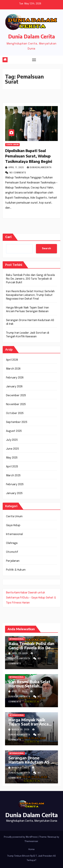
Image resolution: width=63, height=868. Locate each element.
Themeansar (31, 841)
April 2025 (12, 467)
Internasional (15, 534)
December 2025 (16, 395)
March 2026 (13, 369)
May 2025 (12, 458)
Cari (8, 237)
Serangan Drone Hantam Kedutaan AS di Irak (31, 762)
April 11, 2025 (16, 168)
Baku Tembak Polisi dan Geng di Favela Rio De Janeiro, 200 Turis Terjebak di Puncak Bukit (30, 279)
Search (46, 249)
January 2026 (14, 387)
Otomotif (12, 552)
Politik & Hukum (16, 570)
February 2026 (15, 378)
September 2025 (17, 422)
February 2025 (15, 484)
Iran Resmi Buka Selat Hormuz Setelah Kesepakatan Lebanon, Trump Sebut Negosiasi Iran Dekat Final (30, 295)
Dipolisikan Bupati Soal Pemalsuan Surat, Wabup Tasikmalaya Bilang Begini (29, 156)
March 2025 (13, 476)
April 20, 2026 (20, 654)
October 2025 (15, 413)
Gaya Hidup (13, 525)
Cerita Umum (12, 145)
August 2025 (14, 431)
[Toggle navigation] (34, 60)
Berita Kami (13, 593)
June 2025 (12, 449)
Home (32, 849)
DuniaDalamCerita (39, 168)
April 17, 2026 (20, 692)
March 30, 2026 (21, 730)
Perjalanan (13, 561)
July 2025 (12, 440)
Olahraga (12, 543)
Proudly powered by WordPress (21, 837)
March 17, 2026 (21, 768)
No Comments (18, 173)
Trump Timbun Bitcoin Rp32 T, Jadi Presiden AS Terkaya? (32, 858)
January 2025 (14, 493)
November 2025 (16, 404)
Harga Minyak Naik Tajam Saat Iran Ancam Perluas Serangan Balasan (30, 726)
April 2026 (12, 360)
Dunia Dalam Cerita (32, 36)
